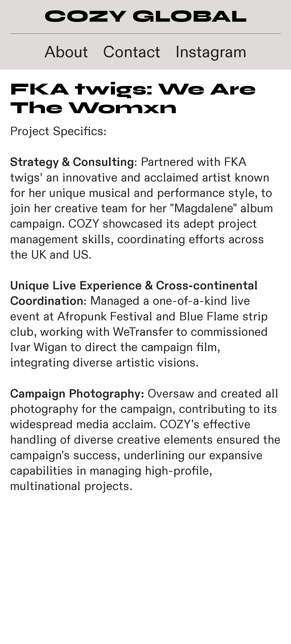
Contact (132, 52)
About (66, 52)
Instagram (211, 52)
